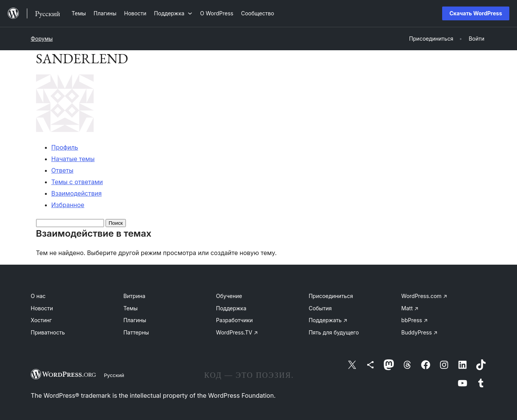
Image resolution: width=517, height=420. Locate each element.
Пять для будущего (334, 332)
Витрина (134, 296)
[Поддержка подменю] (173, 13)
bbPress (415, 320)
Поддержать (328, 320)
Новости (42, 308)
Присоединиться (331, 296)
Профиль (65, 147)
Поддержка (231, 308)
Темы (130, 308)
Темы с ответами (77, 182)
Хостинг (41, 320)
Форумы (42, 39)
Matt (410, 308)
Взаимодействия (77, 193)
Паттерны (136, 332)
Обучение (229, 296)
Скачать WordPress (476, 13)
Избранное (68, 205)
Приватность (48, 332)
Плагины (135, 320)
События (320, 308)
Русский (114, 375)
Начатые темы (73, 159)
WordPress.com (425, 296)
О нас (38, 296)
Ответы (63, 170)
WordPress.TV (237, 332)
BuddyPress (420, 332)
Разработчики (235, 320)
